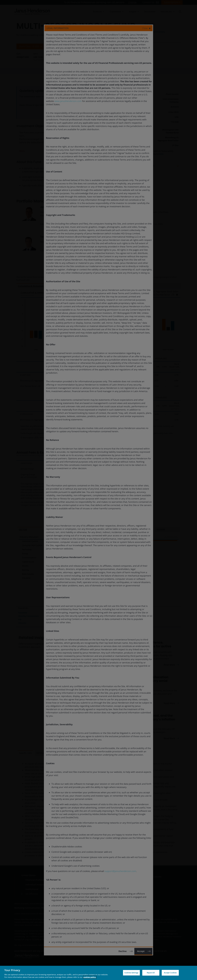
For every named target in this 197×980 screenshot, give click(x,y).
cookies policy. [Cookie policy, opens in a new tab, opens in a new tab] (90, 977)
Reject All (151, 973)
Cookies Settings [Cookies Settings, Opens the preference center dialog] (131, 973)
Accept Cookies (170, 973)
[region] (99, 973)
